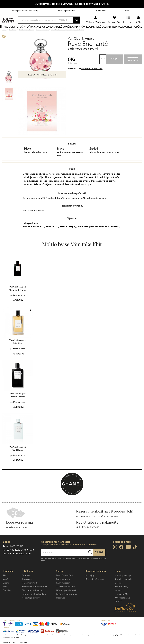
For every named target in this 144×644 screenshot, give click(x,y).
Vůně (5, 589)
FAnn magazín (63, 592)
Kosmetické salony (95, 31)
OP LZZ (118, 611)
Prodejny (90, 585)
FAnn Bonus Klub (64, 585)
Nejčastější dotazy (31, 607)
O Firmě (119, 592)
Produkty (9, 33)
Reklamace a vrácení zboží (35, 596)
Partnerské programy (67, 603)
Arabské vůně (59, 31)
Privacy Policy (85, 568)
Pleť (5, 585)
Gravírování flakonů (66, 596)
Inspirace (118, 31)
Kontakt (129, 10)
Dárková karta (63, 589)
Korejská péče (130, 31)
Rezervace (27, 589)
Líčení (6, 592)
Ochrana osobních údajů (34, 603)
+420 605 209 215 (14, 556)
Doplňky (7, 600)
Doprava (26, 585)
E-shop (7, 551)
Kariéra (118, 600)
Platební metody (30, 592)
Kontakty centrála (123, 589)
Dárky (34, 31)
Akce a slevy (42, 31)
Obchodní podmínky (32, 600)
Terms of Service (100, 568)
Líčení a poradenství (67, 10)
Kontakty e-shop (123, 585)
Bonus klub (101, 10)
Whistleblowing (122, 607)
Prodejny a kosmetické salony (25, 10)
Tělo (5, 596)
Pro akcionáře (121, 603)
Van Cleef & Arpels (81, 48)
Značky (25, 31)
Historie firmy (121, 596)
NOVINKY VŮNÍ (76, 31)
